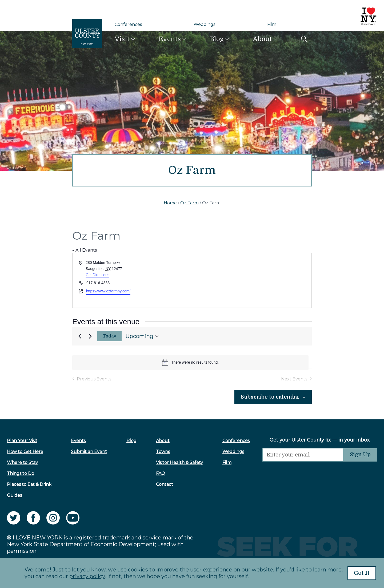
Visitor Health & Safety (174, 462)
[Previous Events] (80, 336)
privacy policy (82, 577)
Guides (14, 495)
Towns (158, 452)
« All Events (85, 250)
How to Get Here (25, 452)
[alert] (190, 363)
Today (110, 336)
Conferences (128, 24)
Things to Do (21, 473)
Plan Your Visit (22, 441)
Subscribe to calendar (266, 397)
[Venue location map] (251, 280)
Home (170, 203)
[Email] (296, 455)
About (262, 39)
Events (170, 39)
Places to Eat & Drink (29, 484)
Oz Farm (189, 203)
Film (272, 24)
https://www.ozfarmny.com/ (108, 291)
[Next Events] (90, 336)
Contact (159, 484)
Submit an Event (87, 452)
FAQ (155, 473)
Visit (122, 39)
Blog (217, 39)
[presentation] (296, 472)
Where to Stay (22, 462)
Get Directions (97, 275)
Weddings (204, 24)
